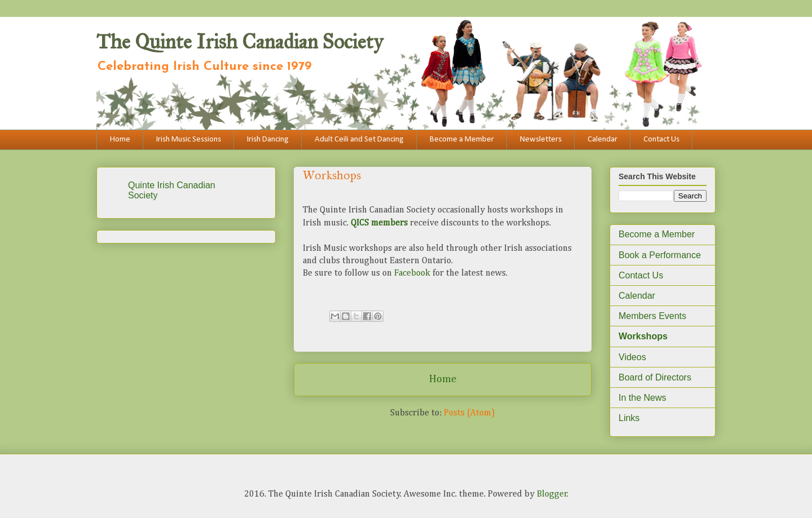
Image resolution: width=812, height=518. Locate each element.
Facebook (412, 273)
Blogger (552, 494)
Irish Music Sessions (189, 140)
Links (629, 418)
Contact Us (661, 140)
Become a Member (462, 140)
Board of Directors (655, 377)
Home (120, 140)
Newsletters (541, 140)
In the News (642, 398)
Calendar (603, 140)
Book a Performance (660, 255)
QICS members (379, 223)
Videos (632, 357)
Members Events (652, 316)
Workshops (643, 336)
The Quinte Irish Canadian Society (240, 42)
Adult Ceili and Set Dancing (359, 140)
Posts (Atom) (469, 413)
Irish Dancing (268, 140)
